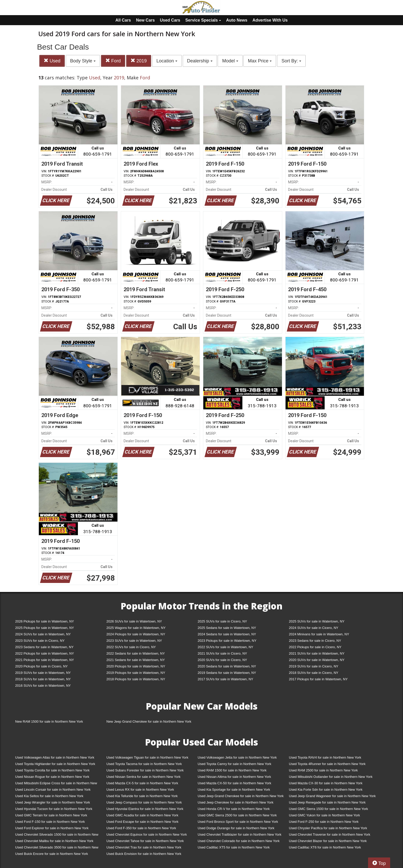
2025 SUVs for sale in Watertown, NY (317, 621)
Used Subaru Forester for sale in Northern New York (145, 770)
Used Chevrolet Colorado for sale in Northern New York (239, 841)
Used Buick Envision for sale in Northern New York (144, 854)
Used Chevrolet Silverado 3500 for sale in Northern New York (57, 848)
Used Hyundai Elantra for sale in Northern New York (145, 809)
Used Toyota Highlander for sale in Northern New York (55, 764)
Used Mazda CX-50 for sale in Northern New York (234, 783)
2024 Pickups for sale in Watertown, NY (136, 634)
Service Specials (203, 20)
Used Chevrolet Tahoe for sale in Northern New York (145, 841)
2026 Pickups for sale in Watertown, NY (45, 621)
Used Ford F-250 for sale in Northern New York (324, 822)
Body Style (83, 61)
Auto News (237, 20)
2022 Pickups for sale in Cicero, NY (315, 647)
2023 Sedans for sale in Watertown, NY (44, 647)
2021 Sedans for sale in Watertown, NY (136, 660)
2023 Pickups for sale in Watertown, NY (227, 641)
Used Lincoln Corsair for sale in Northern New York (53, 790)
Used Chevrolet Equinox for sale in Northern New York (147, 834)
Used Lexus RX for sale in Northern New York (140, 790)
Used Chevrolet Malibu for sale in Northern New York (54, 841)
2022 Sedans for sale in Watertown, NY (136, 653)
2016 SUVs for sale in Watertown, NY (43, 686)
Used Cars (170, 20)
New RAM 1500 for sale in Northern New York (49, 721)
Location (167, 61)
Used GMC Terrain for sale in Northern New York (51, 815)
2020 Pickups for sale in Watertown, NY (136, 666)
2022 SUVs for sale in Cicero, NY (131, 647)
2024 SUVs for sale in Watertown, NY (43, 634)
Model (230, 61)
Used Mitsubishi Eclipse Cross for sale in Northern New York (56, 784)
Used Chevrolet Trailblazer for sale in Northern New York (240, 834)
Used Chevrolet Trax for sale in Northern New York (144, 847)
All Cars (123, 20)
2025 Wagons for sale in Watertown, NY (136, 628)
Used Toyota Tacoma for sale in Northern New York (144, 764)
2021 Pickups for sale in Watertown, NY (45, 660)
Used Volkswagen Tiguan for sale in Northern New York (147, 757)
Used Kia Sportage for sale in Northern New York (234, 790)
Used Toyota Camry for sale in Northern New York (235, 764)
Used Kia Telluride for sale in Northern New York (142, 796)
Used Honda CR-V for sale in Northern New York (234, 809)
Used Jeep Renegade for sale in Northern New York (327, 802)
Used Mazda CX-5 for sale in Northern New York (142, 783)
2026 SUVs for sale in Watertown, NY (134, 621)
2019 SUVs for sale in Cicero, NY (314, 666)
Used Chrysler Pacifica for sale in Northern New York (328, 828)
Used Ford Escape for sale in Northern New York (142, 822)
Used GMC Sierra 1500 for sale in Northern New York (328, 809)
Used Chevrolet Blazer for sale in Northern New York (328, 841)
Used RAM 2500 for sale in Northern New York (323, 770)
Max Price (260, 61)
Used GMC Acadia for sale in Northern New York (142, 815)
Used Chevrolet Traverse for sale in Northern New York (329, 834)
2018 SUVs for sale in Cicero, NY (314, 673)
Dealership (200, 61)
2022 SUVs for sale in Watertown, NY (225, 647)
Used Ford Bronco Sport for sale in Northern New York (238, 822)
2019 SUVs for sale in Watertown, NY (43, 673)
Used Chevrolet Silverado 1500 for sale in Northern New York (57, 836)
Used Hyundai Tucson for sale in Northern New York (54, 809)
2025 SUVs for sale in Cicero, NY (222, 621)
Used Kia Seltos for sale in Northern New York (49, 796)
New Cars (145, 20)
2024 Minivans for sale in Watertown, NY (319, 634)
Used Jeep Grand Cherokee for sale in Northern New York (241, 796)
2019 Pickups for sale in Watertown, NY (136, 673)
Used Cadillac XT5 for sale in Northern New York (234, 847)
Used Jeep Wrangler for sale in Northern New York (53, 802)
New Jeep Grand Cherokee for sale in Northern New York (149, 721)
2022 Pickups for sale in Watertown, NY (45, 653)
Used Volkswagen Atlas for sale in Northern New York (55, 757)
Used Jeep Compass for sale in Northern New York (144, 802)
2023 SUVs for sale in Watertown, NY (134, 641)
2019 (139, 61)
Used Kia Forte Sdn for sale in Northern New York (326, 790)
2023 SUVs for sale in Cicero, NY (40, 641)
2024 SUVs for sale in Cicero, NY (314, 628)
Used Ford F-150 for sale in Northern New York (50, 822)
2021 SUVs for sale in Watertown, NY (317, 653)
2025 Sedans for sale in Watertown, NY (227, 628)
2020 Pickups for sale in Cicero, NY (41, 666)
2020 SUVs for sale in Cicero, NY (222, 660)
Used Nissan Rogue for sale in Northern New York (52, 777)
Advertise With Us (270, 20)
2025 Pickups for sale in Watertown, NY (45, 628)
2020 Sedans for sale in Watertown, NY (227, 666)
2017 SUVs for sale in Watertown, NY (225, 679)
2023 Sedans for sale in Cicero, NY (315, 641)
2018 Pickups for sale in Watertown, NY (136, 679)
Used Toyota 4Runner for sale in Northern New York (327, 764)
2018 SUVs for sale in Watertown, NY (43, 679)
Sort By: (291, 61)
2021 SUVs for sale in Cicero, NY (222, 653)
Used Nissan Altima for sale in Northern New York (234, 777)
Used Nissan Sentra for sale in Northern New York (143, 777)
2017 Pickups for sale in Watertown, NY (318, 679)
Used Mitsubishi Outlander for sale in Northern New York (331, 777)
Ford (113, 61)
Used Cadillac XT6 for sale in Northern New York (325, 847)
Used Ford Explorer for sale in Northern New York (52, 828)
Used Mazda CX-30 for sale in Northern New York (326, 783)
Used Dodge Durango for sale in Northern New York (236, 828)
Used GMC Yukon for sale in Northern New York (324, 815)
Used (52, 61)
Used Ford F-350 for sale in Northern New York (141, 828)
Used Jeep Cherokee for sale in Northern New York (236, 802)
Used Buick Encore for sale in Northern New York (52, 854)
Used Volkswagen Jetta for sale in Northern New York (237, 757)
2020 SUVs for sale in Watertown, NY (317, 660)
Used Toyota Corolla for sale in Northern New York (52, 770)
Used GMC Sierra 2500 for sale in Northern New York (237, 815)
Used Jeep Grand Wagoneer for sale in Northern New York (332, 796)
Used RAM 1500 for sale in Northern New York (232, 770)
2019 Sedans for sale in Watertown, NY (227, 673)
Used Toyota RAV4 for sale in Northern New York (325, 757)
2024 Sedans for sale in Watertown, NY (227, 634)
